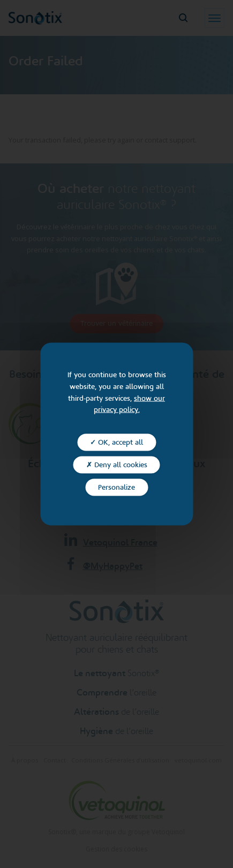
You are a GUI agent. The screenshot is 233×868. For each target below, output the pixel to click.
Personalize (117, 487)
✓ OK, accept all (117, 443)
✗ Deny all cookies (117, 465)
